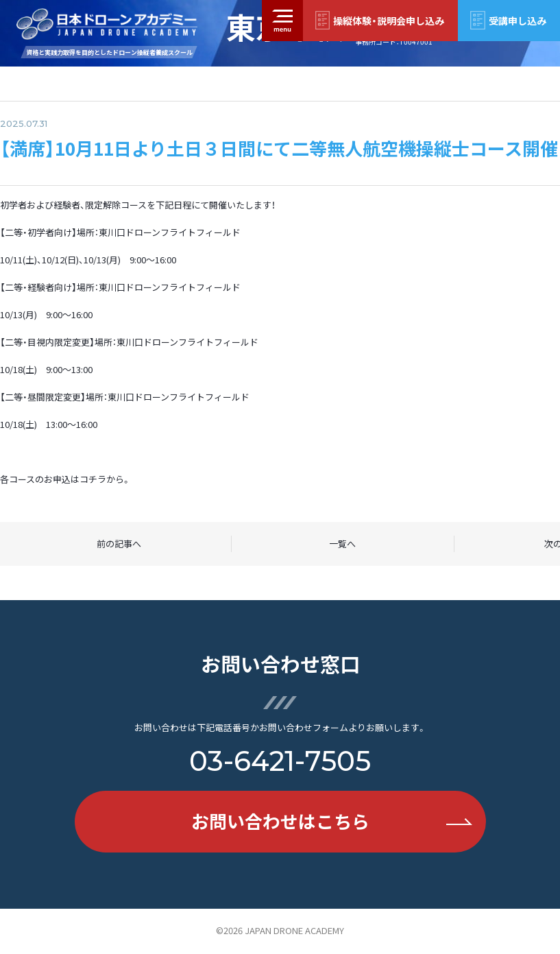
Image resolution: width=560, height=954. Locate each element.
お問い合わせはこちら (332, 821)
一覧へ (342, 544)
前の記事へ (119, 544)
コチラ (93, 479)
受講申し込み (518, 21)
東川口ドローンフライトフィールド (170, 232)
